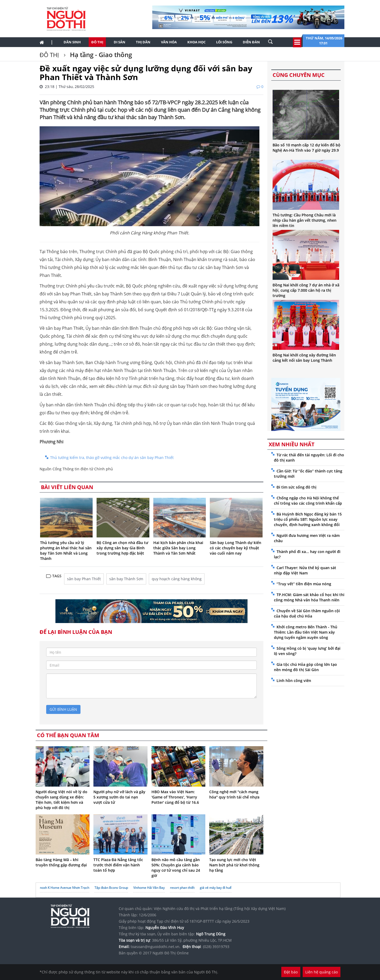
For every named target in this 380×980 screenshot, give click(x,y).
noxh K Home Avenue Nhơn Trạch (65, 888)
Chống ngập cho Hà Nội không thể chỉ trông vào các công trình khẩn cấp (308, 501)
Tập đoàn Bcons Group (111, 888)
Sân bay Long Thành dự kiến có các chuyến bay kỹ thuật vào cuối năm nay (236, 548)
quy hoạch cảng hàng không (177, 579)
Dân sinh (72, 42)
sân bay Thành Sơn (126, 579)
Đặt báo (291, 972)
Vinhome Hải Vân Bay (149, 888)
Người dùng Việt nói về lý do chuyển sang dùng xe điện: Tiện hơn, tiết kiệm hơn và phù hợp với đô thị (61, 800)
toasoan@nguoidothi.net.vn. (156, 947)
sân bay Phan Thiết (84, 579)
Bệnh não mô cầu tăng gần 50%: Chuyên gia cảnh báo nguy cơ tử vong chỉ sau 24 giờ (176, 868)
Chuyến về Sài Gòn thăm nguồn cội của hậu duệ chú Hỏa (307, 613)
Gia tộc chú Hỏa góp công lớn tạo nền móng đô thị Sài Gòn (305, 667)
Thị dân (143, 42)
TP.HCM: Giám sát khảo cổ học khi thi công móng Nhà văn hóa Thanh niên (309, 597)
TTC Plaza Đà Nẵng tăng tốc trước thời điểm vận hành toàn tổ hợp (118, 865)
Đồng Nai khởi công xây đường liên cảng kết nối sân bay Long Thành (304, 358)
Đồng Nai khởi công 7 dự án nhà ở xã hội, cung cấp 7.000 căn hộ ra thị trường (306, 290)
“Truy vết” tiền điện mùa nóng (304, 584)
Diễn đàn (251, 42)
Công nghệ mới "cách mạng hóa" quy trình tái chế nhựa (234, 794)
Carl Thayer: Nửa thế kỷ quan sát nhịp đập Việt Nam (305, 570)
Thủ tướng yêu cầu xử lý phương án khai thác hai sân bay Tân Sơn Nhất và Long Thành (66, 551)
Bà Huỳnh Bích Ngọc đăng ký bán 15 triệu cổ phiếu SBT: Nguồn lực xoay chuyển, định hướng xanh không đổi (308, 519)
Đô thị (97, 42)
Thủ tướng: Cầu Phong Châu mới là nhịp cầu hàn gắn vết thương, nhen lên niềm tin (305, 220)
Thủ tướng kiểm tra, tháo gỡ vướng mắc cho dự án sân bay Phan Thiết (112, 458)
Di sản (120, 42)
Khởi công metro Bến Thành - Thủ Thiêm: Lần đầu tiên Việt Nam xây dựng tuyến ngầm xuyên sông (306, 632)
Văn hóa (169, 42)
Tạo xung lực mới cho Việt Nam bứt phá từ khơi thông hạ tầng (234, 865)
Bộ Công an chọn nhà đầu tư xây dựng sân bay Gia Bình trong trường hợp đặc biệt (122, 548)
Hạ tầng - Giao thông (100, 55)
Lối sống (224, 42)
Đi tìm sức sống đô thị (296, 487)
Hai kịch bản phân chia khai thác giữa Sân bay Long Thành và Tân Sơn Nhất (178, 548)
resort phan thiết (182, 888)
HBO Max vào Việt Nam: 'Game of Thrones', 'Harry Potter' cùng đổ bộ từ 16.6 (175, 797)
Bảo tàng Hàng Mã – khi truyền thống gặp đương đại (61, 862)
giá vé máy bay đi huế (216, 888)
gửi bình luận (63, 709)
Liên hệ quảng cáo (322, 972)
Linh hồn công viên (294, 681)
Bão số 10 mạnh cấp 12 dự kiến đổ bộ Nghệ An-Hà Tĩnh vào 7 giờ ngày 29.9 (307, 148)
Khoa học (196, 42)
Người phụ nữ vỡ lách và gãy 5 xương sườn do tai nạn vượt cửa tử (119, 797)
